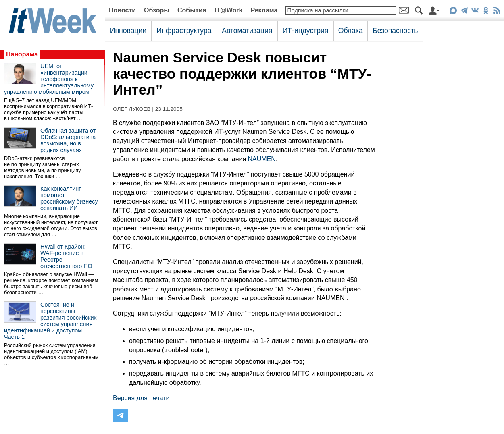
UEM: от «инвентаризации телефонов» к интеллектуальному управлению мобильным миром (49, 79)
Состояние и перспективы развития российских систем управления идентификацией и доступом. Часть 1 (50, 321)
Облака (351, 31)
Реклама (264, 10)
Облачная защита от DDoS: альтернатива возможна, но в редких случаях (68, 140)
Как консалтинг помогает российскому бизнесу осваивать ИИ (69, 198)
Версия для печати (141, 398)
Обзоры (157, 10)
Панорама (22, 54)
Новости (122, 10)
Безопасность (395, 31)
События (192, 10)
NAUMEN (262, 159)
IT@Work (229, 10)
